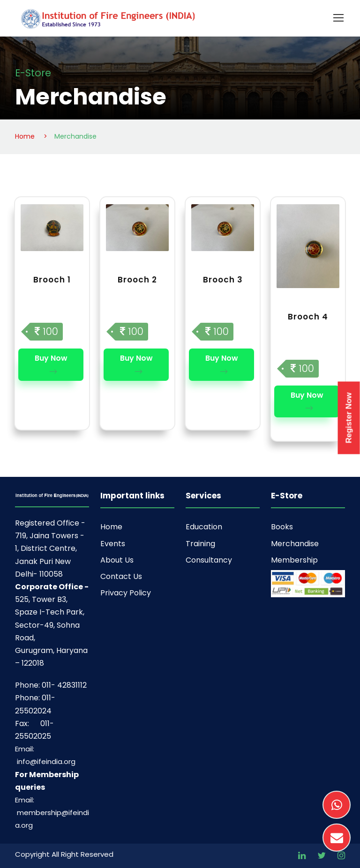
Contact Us (121, 576)
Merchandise (295, 544)
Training (200, 544)
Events (113, 544)
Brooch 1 (52, 280)
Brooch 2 (137, 280)
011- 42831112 (64, 685)
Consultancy (209, 560)
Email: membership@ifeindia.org (52, 812)
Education (204, 527)
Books (282, 527)
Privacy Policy (126, 593)
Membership (294, 560)
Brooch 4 (308, 317)
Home (111, 527)
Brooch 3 (223, 280)
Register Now (349, 418)
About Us (117, 560)
